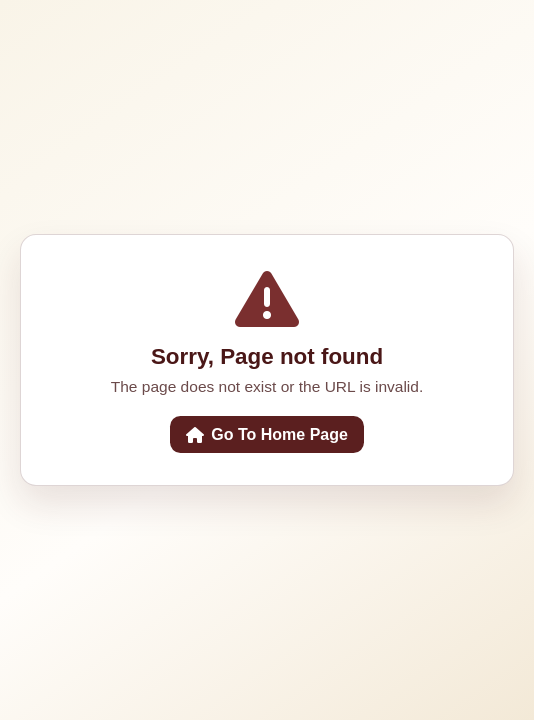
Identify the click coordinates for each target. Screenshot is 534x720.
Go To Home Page (267, 434)
